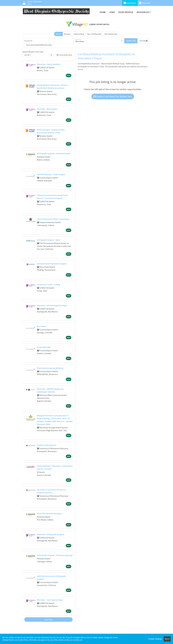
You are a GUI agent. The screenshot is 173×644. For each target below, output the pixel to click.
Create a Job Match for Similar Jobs (113, 96)
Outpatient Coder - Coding (48, 285)
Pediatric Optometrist (47, 445)
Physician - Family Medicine (49, 64)
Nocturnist (42, 326)
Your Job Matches (94, 34)
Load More (48, 620)
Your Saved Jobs (111, 34)
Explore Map (79, 34)
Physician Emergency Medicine (50, 368)
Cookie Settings (155, 639)
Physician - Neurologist (47, 109)
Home (103, 12)
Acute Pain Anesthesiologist (49, 513)
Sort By (27, 55)
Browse (67, 34)
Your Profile (126, 12)
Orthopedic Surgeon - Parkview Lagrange (55, 555)
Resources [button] (143, 12)
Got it (167, 639)
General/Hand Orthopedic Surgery (52, 264)
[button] (144, 41)
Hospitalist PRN (44, 347)
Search (58, 34)
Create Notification (64, 55)
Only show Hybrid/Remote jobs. (39, 45)
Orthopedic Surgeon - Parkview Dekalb (54, 153)
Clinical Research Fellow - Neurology (53, 219)
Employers (145, 3)
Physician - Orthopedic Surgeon (51, 534)
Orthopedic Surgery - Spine (49, 240)
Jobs (112, 12)
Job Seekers (130, 3)
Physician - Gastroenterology (50, 600)
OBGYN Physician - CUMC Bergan (51, 174)
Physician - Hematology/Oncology (52, 305)
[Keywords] (49, 41)
